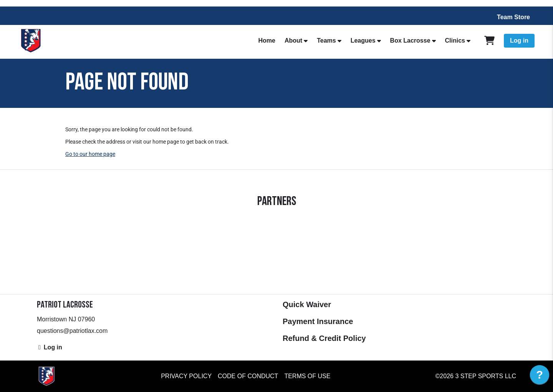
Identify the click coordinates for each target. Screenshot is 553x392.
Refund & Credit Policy (324, 338)
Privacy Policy (186, 376)
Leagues (363, 41)
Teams (326, 41)
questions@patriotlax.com (72, 331)
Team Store (513, 17)
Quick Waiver (307, 304)
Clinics (455, 41)
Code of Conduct (248, 376)
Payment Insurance (318, 321)
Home (267, 41)
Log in (519, 41)
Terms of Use (307, 376)
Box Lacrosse (410, 41)
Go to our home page (90, 154)
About (293, 41)
